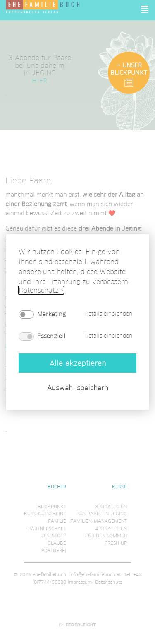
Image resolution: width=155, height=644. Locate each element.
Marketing (51, 314)
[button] (145, 9)
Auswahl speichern (78, 388)
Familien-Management (99, 521)
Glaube (57, 543)
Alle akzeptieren (78, 363)
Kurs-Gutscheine (45, 514)
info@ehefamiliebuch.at (95, 574)
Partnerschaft (47, 529)
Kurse (119, 487)
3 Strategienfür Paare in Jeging (102, 510)
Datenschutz (109, 582)
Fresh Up (116, 543)
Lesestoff (54, 536)
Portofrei (54, 550)
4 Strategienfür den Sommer (106, 532)
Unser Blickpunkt (129, 69)
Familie (57, 521)
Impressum (80, 582)
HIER (39, 80)
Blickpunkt (52, 507)
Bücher (57, 487)
